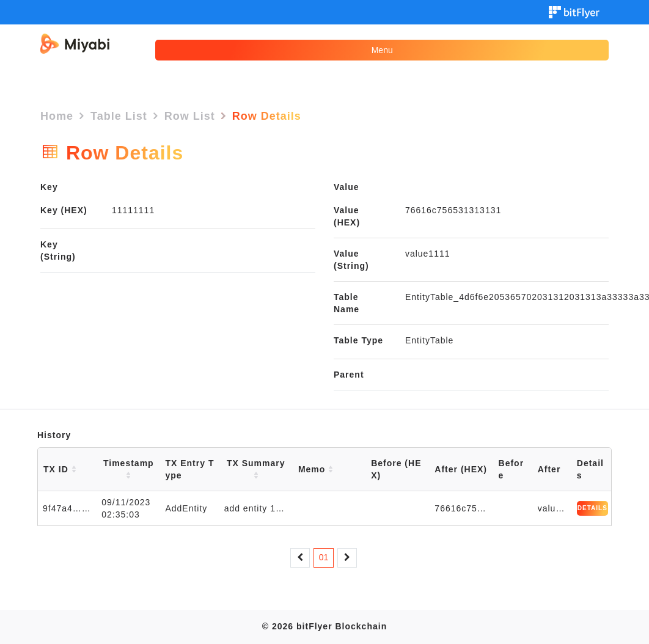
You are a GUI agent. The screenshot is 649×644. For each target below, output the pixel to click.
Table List (119, 116)
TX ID (60, 469)
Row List (190, 116)
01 (324, 557)
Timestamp (129, 469)
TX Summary (256, 469)
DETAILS (592, 508)
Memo (316, 469)
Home (57, 116)
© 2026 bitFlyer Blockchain (324, 626)
